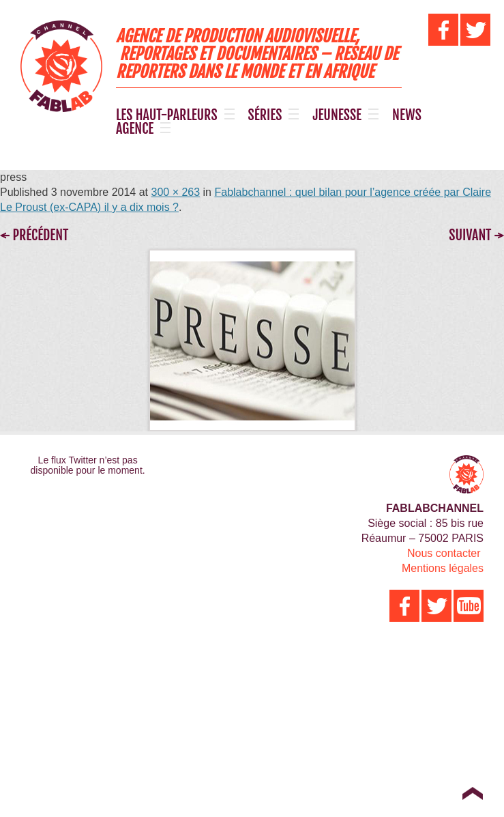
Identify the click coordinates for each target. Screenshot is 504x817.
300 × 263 (175, 192)
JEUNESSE (337, 115)
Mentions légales (443, 568)
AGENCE (135, 129)
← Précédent (34, 235)
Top (472, 793)
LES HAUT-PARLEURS (167, 115)
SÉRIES (265, 115)
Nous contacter (444, 553)
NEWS (407, 115)
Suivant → (476, 235)
